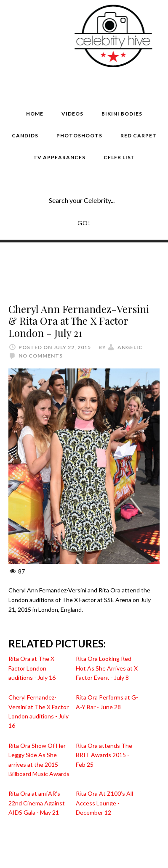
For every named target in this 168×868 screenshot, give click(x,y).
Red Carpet (139, 135)
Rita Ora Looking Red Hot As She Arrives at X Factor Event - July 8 (107, 668)
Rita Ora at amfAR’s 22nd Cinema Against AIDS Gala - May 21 (37, 803)
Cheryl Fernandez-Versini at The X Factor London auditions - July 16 (39, 711)
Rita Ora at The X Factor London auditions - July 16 (32, 668)
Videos (72, 114)
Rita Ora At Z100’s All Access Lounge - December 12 (104, 803)
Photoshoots (79, 135)
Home (35, 114)
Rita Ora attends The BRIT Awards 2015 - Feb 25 (104, 755)
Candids (25, 135)
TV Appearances (59, 157)
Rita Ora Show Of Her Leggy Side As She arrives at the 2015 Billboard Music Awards (39, 760)
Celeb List (119, 157)
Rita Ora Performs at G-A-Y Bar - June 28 (107, 702)
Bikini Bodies (122, 114)
